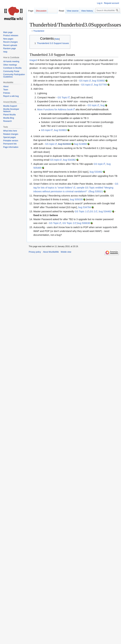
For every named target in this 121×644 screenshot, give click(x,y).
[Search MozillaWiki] (108, 10)
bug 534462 (105, 211)
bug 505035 (76, 199)
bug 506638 (84, 223)
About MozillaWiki (51, 252)
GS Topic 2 (68, 223)
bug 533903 (60, 130)
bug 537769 (100, 85)
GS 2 (92, 211)
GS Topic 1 (81, 211)
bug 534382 (69, 160)
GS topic (84, 81)
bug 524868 (80, 144)
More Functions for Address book (55, 109)
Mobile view (66, 252)
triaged (33, 60)
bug (102, 105)
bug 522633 (64, 144)
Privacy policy (35, 252)
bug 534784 (85, 207)
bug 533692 (98, 81)
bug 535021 (97, 191)
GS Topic (62, 97)
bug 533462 (96, 172)
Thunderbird (39, 31)
